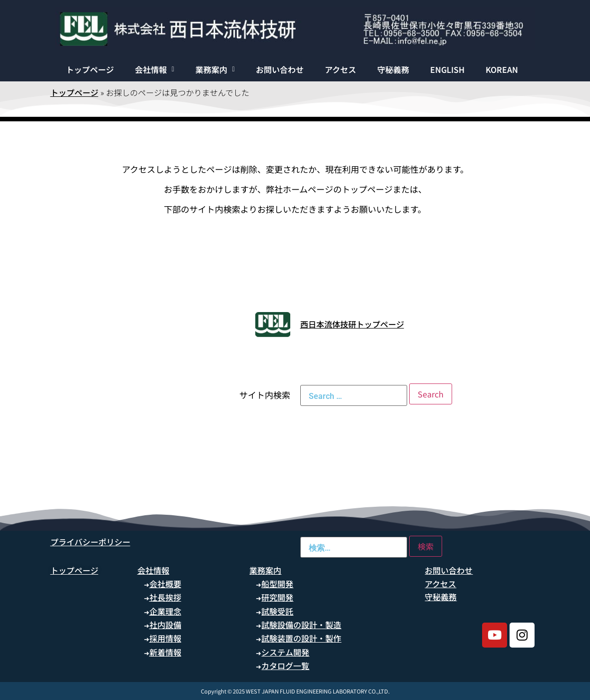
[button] (155, 69)
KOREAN (502, 69)
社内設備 (165, 625)
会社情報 (155, 69)
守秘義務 (393, 69)
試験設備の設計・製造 (301, 625)
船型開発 (277, 584)
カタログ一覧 (285, 666)
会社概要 (165, 584)
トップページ (90, 69)
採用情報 (165, 638)
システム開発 (285, 652)
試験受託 (277, 611)
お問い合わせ (280, 69)
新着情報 (165, 652)
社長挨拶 (165, 597)
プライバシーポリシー (90, 542)
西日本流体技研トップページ (352, 324)
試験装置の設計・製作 (301, 638)
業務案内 (215, 69)
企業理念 (165, 611)
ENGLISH (447, 69)
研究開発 (277, 597)
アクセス (340, 69)
